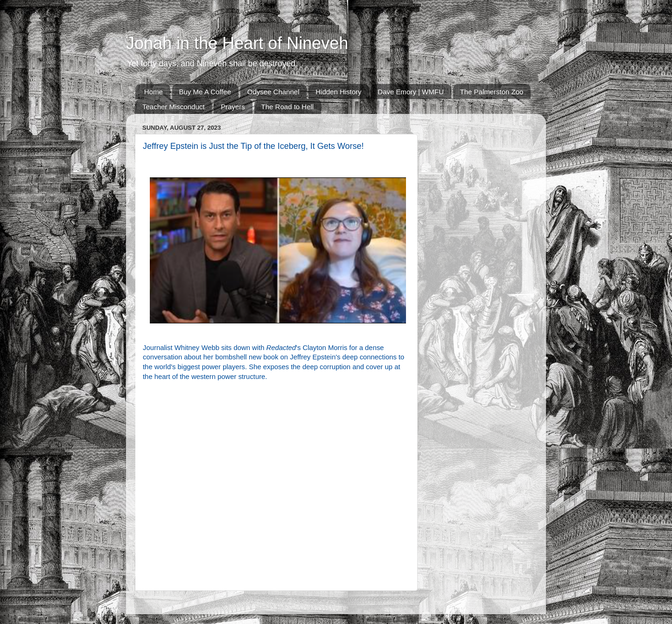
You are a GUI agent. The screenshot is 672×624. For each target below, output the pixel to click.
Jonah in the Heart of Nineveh (237, 43)
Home (154, 92)
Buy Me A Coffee (205, 92)
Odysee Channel (273, 92)
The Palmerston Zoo (492, 92)
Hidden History (338, 92)
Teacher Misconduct (173, 107)
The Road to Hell (288, 107)
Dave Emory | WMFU (410, 92)
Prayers (233, 107)
